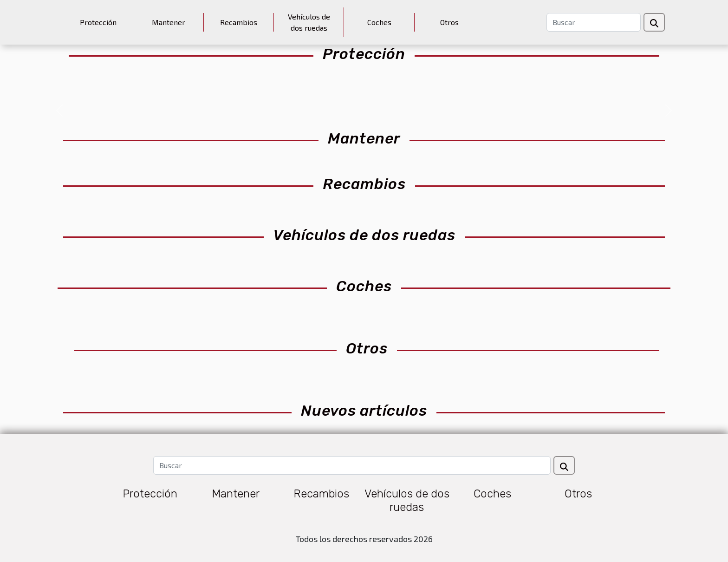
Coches (379, 22)
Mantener (169, 22)
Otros (449, 22)
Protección (98, 22)
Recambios (239, 22)
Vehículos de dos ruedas (309, 22)
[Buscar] (594, 22)
